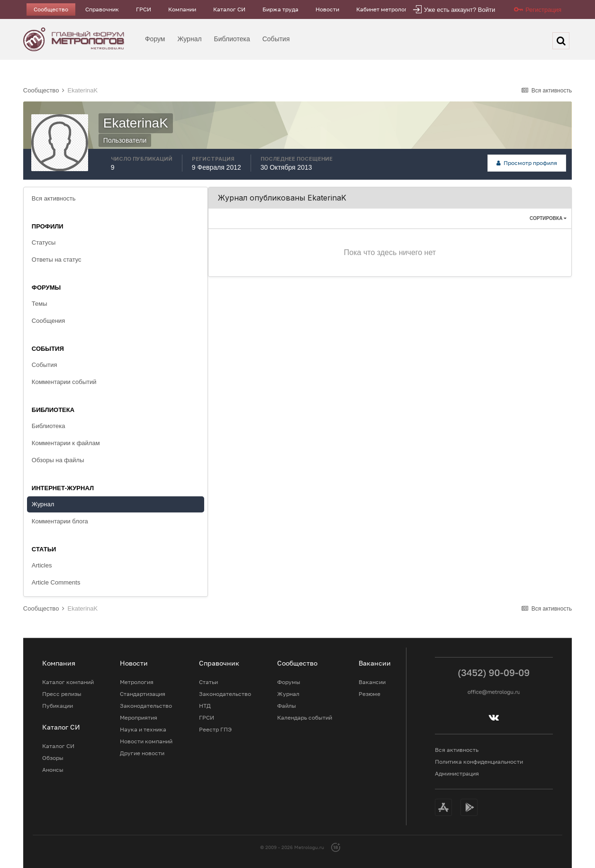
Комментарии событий (64, 382)
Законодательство (146, 706)
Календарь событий (305, 717)
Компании (182, 9)
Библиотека (232, 39)
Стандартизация (143, 694)
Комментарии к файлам (66, 443)
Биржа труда (280, 9)
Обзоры (53, 758)
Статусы (44, 242)
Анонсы (53, 770)
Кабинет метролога (383, 9)
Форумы (289, 682)
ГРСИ (144, 9)
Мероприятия (139, 717)
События (276, 39)
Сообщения (49, 321)
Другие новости (142, 753)
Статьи (208, 682)
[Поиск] (561, 41)
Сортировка (548, 218)
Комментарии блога (60, 521)
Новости (327, 9)
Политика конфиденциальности (479, 762)
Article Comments (56, 582)
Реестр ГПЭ (215, 729)
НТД (205, 706)
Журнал (190, 39)
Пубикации (58, 706)
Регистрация (543, 10)
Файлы (287, 706)
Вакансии (372, 682)
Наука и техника (143, 729)
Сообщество (51, 9)
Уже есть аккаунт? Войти (460, 10)
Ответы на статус (57, 260)
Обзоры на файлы (58, 460)
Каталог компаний (68, 682)
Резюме (370, 694)
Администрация (457, 773)
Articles (42, 565)
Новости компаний (146, 741)
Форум (155, 39)
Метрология (137, 682)
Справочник (102, 9)
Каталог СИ (229, 9)
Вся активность (54, 198)
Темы (40, 304)
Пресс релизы (62, 694)
